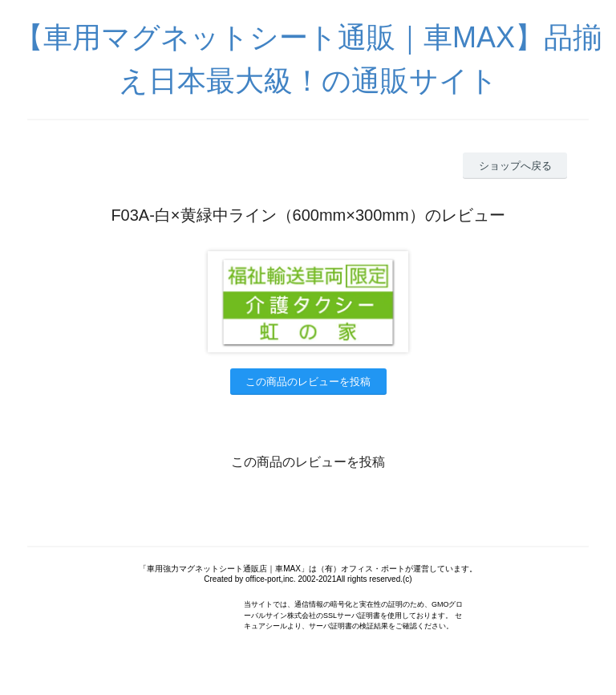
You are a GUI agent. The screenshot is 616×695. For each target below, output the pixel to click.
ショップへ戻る (515, 166)
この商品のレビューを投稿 (308, 382)
